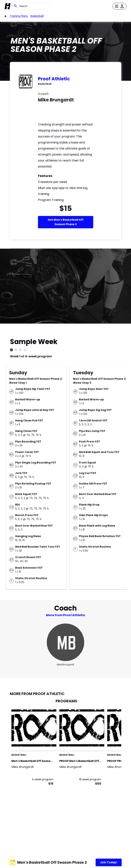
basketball (37, 16)
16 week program (90, 779)
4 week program (43, 779)
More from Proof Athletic (66, 615)
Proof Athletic (54, 79)
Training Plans (19, 16)
